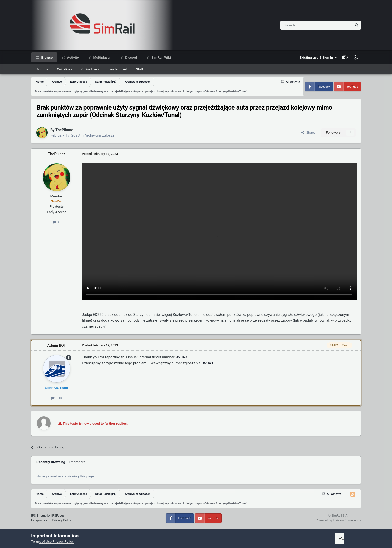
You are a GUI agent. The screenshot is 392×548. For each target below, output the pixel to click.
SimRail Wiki (161, 57)
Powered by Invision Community (338, 520)
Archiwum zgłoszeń (101, 135)
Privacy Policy (62, 520)
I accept (346, 538)
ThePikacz (64, 130)
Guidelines (65, 69)
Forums (42, 69)
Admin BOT (57, 345)
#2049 (182, 357)
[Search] (304, 25)
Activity (72, 57)
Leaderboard (118, 69)
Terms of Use (41, 541)
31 (57, 222)
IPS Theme (39, 515)
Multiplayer (102, 57)
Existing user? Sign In (318, 57)
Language (39, 520)
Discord (131, 57)
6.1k (56, 398)
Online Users (90, 69)
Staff (140, 69)
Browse (46, 57)
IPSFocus (58, 515)
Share (308, 132)
